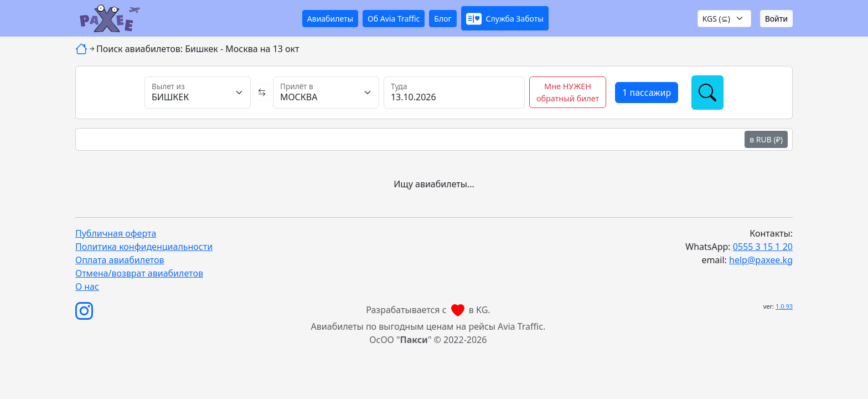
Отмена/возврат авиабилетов (139, 273)
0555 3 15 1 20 (763, 247)
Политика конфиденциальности (144, 247)
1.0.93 (784, 306)
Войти (776, 19)
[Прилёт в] (326, 93)
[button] (505, 18)
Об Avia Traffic (394, 19)
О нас (87, 287)
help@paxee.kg (761, 260)
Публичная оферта (116, 233)
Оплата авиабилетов (120, 260)
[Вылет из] (198, 93)
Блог (443, 19)
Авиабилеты (330, 19)
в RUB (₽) (766, 139)
